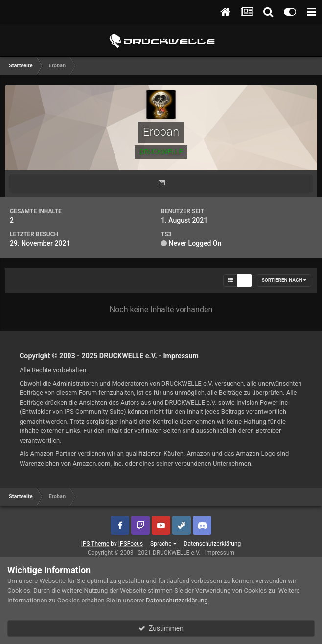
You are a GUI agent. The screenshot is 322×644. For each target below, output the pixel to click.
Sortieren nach (284, 280)
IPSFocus (131, 544)
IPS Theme (95, 544)
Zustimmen (161, 628)
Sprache (163, 544)
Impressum (181, 356)
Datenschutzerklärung (213, 544)
